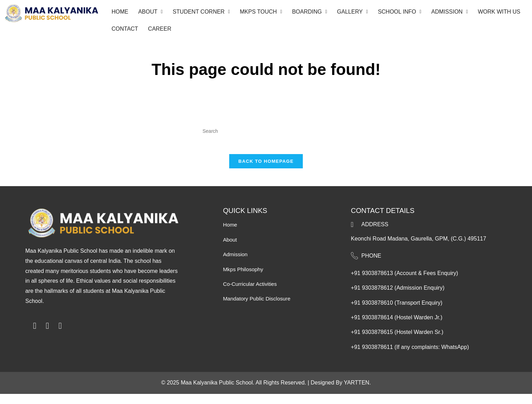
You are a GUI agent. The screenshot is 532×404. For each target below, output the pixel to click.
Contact (124, 33)
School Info (389, 13)
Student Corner (197, 13)
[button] (148, 13)
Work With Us (486, 13)
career (158, 33)
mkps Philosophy (244, 279)
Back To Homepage (266, 172)
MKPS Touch (256, 13)
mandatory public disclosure (258, 309)
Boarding (302, 13)
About (148, 13)
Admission (438, 13)
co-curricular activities (251, 294)
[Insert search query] (266, 136)
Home (119, 13)
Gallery (344, 13)
